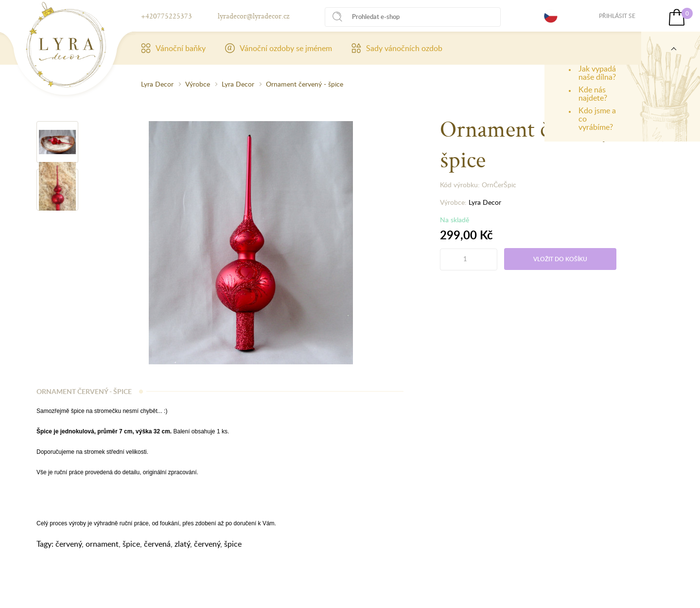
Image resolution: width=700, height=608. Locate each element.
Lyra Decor (157, 84)
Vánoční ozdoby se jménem (279, 48)
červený (69, 544)
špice (131, 544)
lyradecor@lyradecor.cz (254, 16)
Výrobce (198, 84)
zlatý (182, 544)
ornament (102, 544)
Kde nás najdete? (593, 94)
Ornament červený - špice (305, 84)
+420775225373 (166, 16)
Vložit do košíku (560, 259)
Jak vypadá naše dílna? (597, 73)
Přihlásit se (617, 16)
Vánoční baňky (173, 48)
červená (157, 544)
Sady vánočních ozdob (397, 48)
